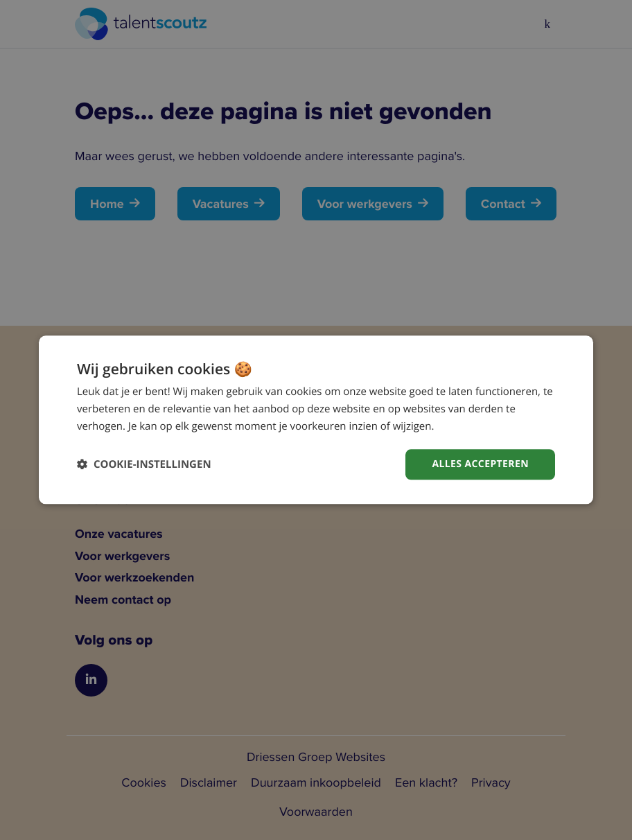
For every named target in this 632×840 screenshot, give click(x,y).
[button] (144, 465)
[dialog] (316, 420)
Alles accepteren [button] (480, 464)
